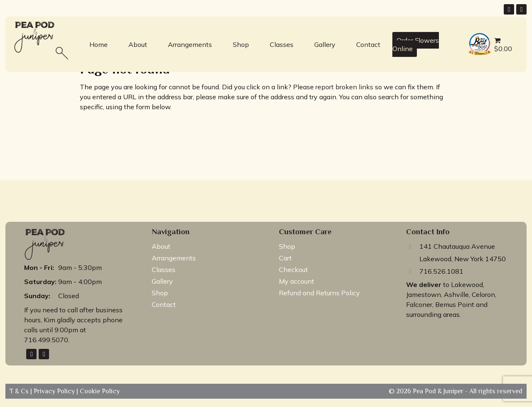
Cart (285, 258)
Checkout (293, 270)
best (472, 34)
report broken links (344, 87)
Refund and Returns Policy (319, 293)
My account (297, 281)
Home (99, 44)
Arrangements (190, 44)
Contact (368, 44)
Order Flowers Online (416, 44)
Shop (241, 44)
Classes (282, 44)
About (138, 44)
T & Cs (20, 391)
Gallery (325, 44)
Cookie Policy (99, 391)
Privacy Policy (55, 391)
